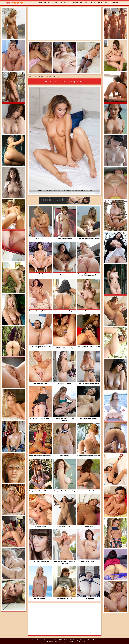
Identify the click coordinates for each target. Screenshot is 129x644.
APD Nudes (63, 640)
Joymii (86, 640)
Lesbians (115, 3)
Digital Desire (80, 640)
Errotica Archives (47, 640)
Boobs (93, 3)
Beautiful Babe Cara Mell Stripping (46, 76)
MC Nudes (56, 640)
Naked (15, 3)
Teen (87, 3)
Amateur (75, 3)
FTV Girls (73, 640)
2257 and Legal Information (78, 642)
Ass (81, 3)
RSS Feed (47, 3)
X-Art (68, 640)
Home (40, 3)
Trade (55, 3)
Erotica (100, 3)
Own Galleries (64, 3)
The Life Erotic (93, 640)
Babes (107, 3)
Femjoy (39, 640)
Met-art (34, 640)
